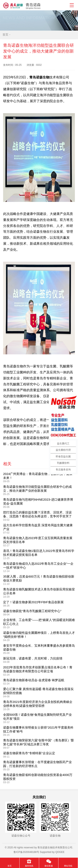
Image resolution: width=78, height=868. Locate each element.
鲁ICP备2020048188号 (26, 852)
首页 (5, 35)
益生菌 (51, 366)
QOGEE (60, 852)
